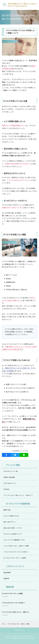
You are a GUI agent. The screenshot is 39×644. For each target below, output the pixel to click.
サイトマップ (20, 630)
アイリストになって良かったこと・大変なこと (15, 612)
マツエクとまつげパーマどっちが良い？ (14, 603)
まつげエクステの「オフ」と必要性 (12, 594)
